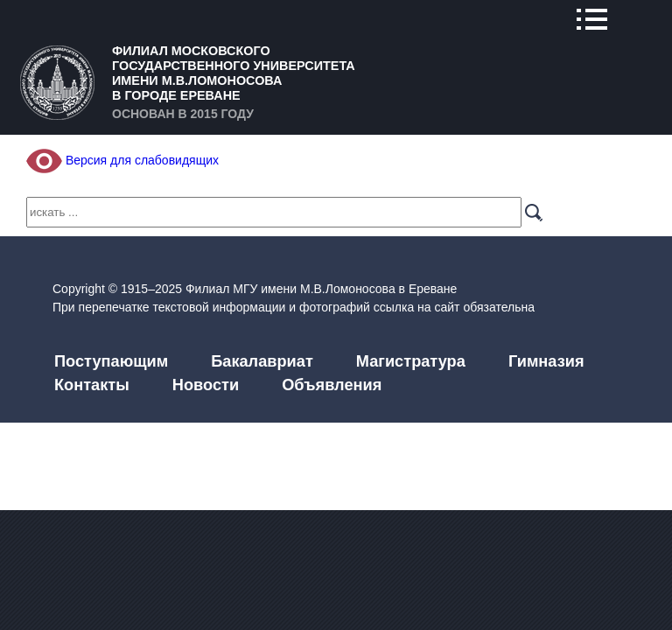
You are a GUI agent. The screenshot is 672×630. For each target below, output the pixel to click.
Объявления (332, 385)
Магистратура (411, 361)
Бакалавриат (262, 361)
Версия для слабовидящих (122, 160)
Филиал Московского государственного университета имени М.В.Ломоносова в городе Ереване (234, 73)
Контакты (92, 385)
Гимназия (546, 361)
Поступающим (111, 361)
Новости (206, 385)
